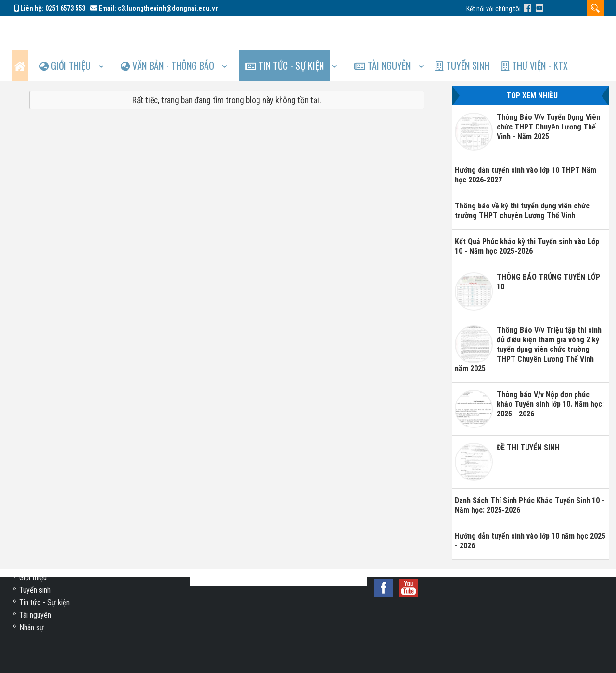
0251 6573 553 (65, 8)
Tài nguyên (401, 32)
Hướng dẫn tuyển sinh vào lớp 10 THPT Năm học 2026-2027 (526, 144)
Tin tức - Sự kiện (299, 32)
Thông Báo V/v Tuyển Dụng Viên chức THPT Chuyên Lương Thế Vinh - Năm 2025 (548, 96)
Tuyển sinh (484, 32)
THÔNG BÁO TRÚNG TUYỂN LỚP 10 (548, 251)
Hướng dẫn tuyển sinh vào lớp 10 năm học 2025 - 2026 (530, 510)
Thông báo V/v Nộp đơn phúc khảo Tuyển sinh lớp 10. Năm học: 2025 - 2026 (550, 373)
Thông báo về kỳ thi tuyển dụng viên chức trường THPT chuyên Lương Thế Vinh (522, 179)
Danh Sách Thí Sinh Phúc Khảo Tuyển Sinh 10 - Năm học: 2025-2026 (530, 474)
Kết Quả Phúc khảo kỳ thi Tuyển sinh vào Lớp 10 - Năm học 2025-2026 (527, 215)
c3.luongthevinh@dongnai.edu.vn (168, 8)
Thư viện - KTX (560, 32)
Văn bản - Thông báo (180, 32)
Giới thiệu (73, 32)
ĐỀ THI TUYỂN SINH (528, 416)
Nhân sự (32, 628)
